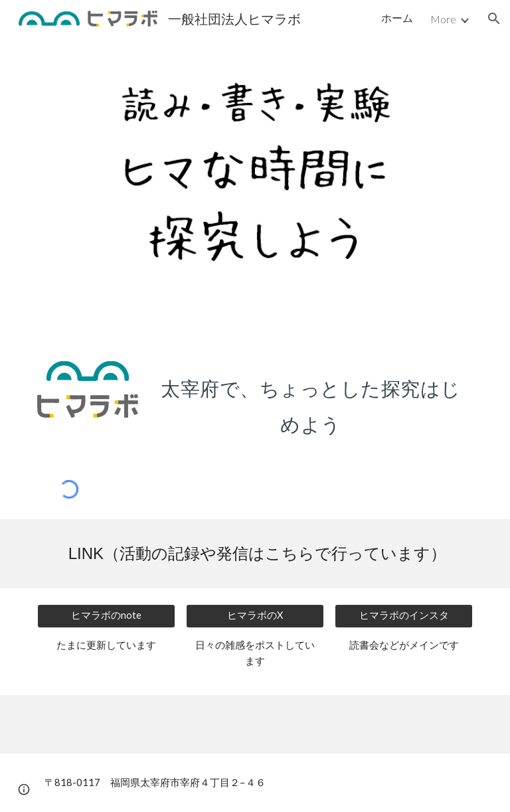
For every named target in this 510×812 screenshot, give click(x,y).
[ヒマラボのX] (255, 616)
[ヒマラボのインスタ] (403, 616)
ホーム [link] (397, 18)
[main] (310, 403)
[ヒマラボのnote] (106, 616)
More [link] (443, 19)
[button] (494, 19)
